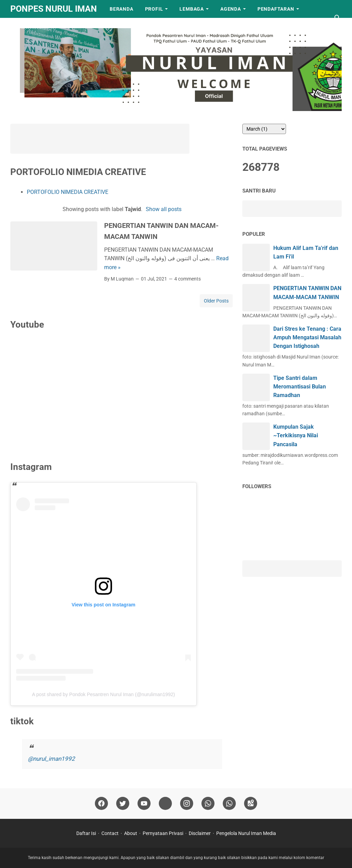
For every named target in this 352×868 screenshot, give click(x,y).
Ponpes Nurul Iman (54, 9)
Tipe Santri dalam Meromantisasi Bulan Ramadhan (300, 387)
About (131, 833)
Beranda (122, 9)
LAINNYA (27, 27)
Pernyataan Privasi (163, 833)
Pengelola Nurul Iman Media (246, 833)
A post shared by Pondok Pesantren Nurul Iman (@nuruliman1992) (103, 694)
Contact (110, 833)
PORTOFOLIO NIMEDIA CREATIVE (68, 192)
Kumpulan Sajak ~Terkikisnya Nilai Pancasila (296, 435)
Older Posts (216, 301)
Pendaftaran (276, 9)
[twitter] (123, 804)
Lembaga (192, 9)
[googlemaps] (251, 804)
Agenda (231, 9)
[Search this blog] (338, 18)
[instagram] (187, 804)
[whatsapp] (208, 804)
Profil (154, 9)
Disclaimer (200, 833)
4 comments (188, 279)
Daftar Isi (86, 833)
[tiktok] (165, 804)
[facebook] (101, 804)
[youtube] (144, 804)
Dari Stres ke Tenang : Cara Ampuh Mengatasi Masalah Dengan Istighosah (307, 337)
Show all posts (164, 209)
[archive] (264, 129)
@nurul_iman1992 (51, 759)
